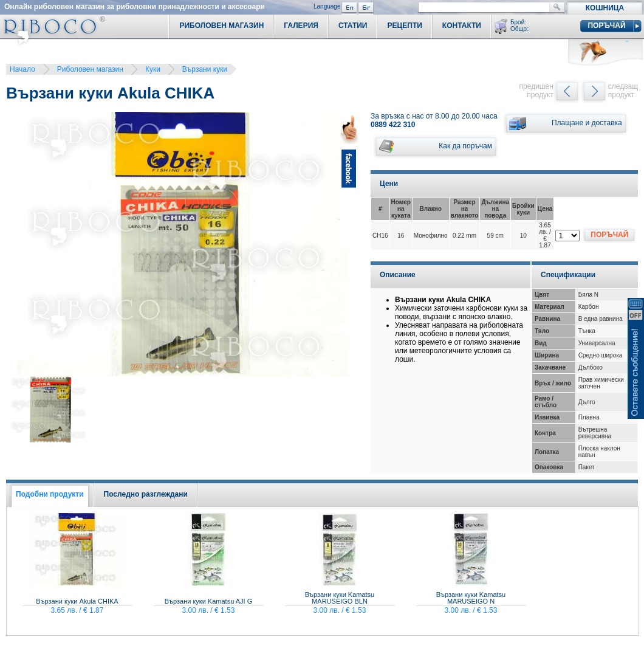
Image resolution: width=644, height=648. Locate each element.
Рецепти (404, 26)
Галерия (301, 26)
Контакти (462, 26)
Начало (22, 69)
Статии (353, 26)
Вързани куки (205, 69)
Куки (153, 69)
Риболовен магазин (90, 69)
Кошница (605, 8)
